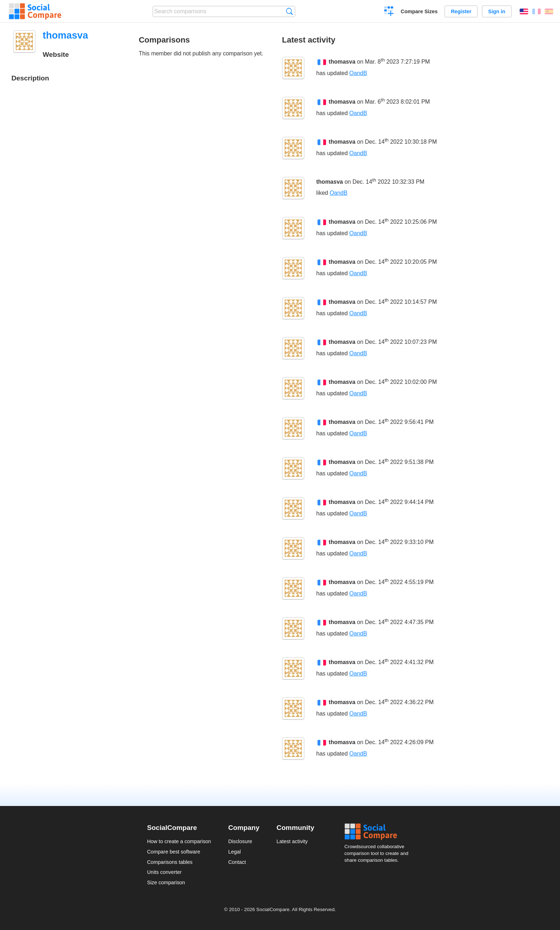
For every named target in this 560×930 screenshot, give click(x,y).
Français (536, 11)
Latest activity (292, 841)
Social (379, 832)
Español (549, 11)
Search (289, 11)
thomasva (342, 62)
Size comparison (166, 882)
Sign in (497, 11)
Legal (234, 852)
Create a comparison (389, 12)
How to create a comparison (179, 841)
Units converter (164, 872)
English (524, 11)
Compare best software (174, 852)
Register (461, 11)
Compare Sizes (419, 11)
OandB (358, 73)
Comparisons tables (170, 862)
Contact (237, 862)
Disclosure (240, 841)
